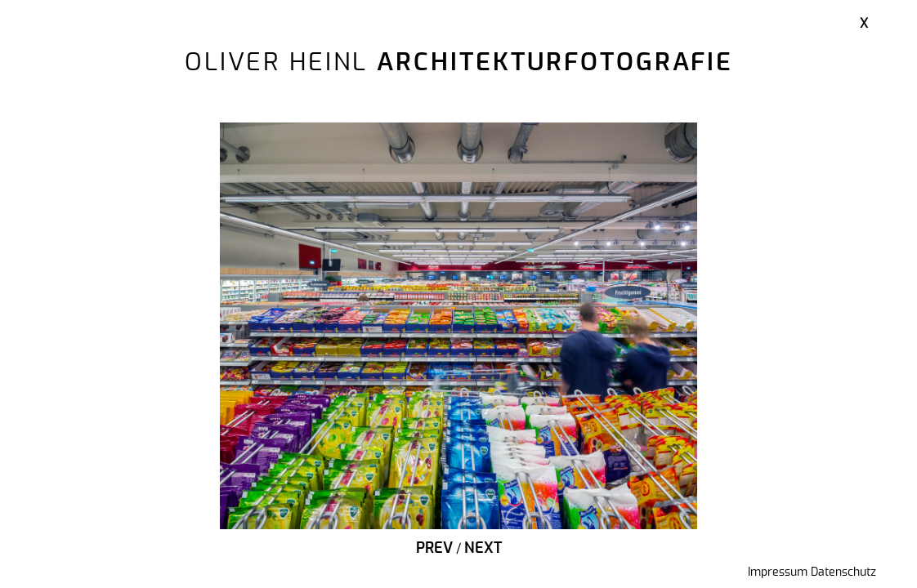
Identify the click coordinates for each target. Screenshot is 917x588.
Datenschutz (843, 572)
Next (483, 549)
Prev (434, 549)
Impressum (778, 572)
